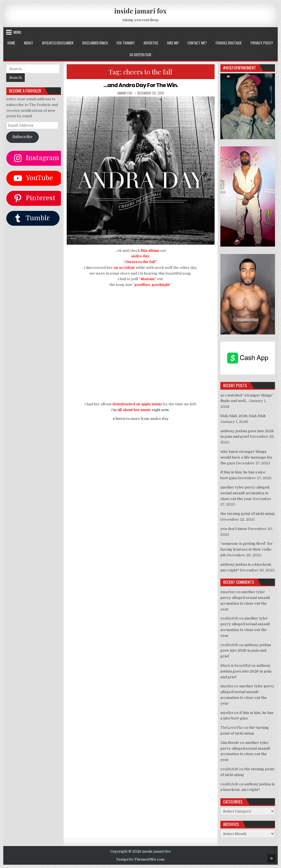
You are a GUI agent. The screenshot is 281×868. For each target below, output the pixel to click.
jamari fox (125, 93)
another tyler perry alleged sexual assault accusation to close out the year (245, 493)
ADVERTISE (151, 43)
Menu (17, 32)
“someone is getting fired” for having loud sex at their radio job (247, 549)
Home (11, 43)
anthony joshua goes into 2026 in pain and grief (246, 651)
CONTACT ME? (197, 43)
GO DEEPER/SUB (140, 55)
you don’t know (234, 529)
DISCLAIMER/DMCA (95, 43)
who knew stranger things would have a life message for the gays (246, 457)
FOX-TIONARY (126, 43)
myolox (227, 686)
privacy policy (262, 43)
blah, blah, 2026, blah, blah (243, 416)
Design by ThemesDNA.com (140, 859)
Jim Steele (230, 743)
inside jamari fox (140, 11)
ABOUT (29, 43)
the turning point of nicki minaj (247, 514)
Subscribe (22, 137)
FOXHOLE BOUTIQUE (229, 43)
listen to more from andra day (142, 419)
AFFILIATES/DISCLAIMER (58, 43)
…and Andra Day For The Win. (141, 85)
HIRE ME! (173, 43)
